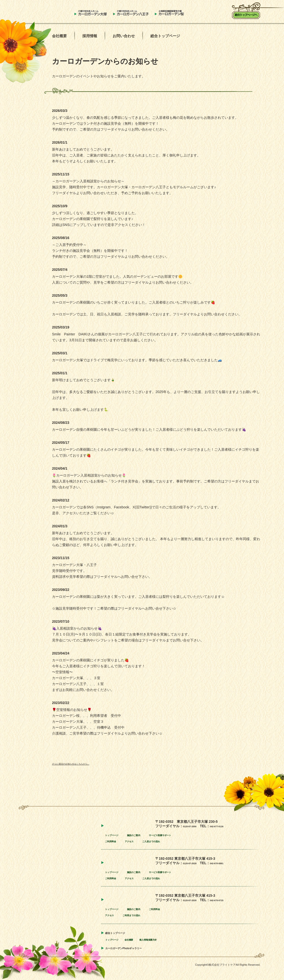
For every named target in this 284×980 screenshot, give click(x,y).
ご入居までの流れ (167, 841)
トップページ (115, 835)
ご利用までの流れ (141, 915)
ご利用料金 (114, 841)
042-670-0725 (229, 900)
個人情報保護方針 (165, 939)
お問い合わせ (124, 36)
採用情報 (90, 36)
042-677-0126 (229, 826)
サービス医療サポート (181, 835)
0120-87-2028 (194, 863)
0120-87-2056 (194, 826)
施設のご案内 (145, 835)
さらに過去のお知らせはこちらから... (81, 763)
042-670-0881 (229, 863)
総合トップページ (165, 36)
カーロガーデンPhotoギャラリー (134, 948)
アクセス (138, 841)
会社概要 (59, 36)
